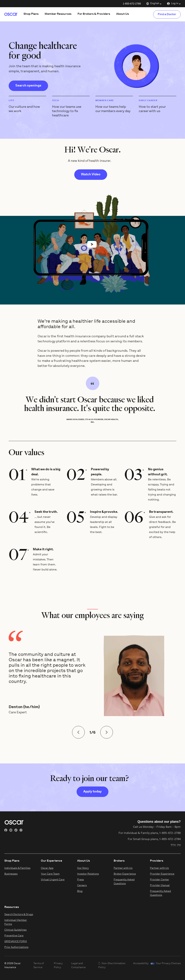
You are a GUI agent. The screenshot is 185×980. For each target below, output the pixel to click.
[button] (92, 244)
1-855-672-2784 (170, 839)
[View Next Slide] (107, 732)
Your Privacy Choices (168, 964)
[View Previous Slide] (78, 732)
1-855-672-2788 (132, 4)
